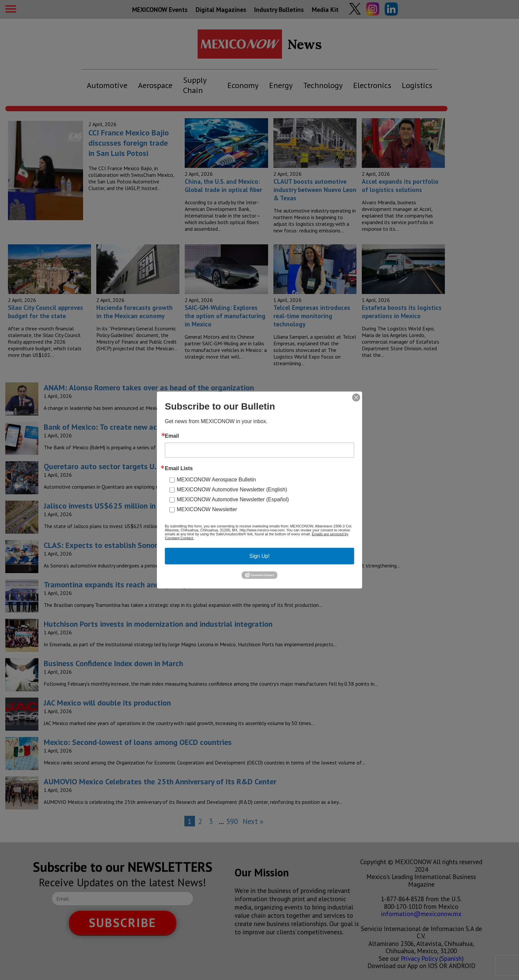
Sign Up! (259, 556)
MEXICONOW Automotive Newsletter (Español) (233, 499)
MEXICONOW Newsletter (207, 509)
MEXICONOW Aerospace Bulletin (216, 480)
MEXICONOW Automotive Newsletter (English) (232, 490)
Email (172, 436)
